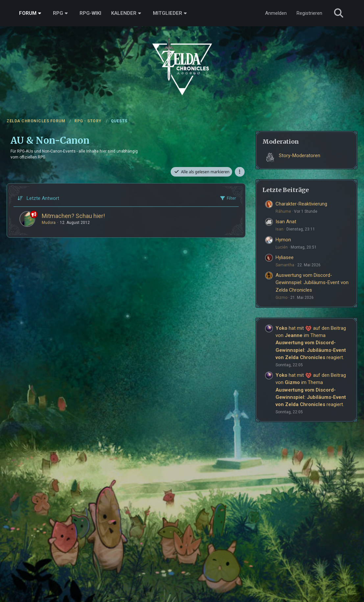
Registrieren (309, 13)
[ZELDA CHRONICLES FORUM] (182, 59)
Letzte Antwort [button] (43, 198)
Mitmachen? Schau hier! (73, 216)
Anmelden (276, 13)
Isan (279, 229)
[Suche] (339, 13)
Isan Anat (286, 222)
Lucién (282, 247)
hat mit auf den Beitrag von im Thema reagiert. (311, 343)
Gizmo (281, 298)
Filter (228, 198)
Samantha (285, 265)
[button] (240, 172)
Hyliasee (285, 257)
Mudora (49, 223)
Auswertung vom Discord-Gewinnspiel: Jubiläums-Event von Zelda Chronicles (312, 282)
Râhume (283, 211)
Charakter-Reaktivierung (301, 204)
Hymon (283, 240)
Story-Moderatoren (300, 156)
